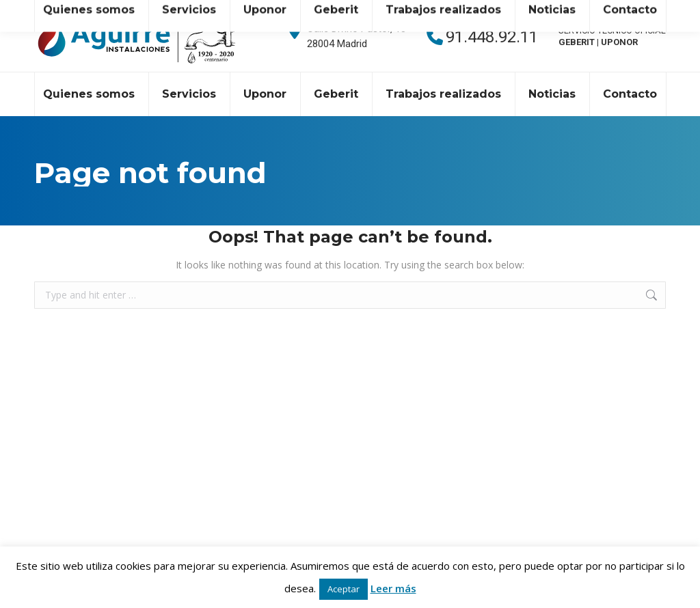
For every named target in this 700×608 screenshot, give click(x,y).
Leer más (393, 588)
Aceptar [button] (344, 589)
